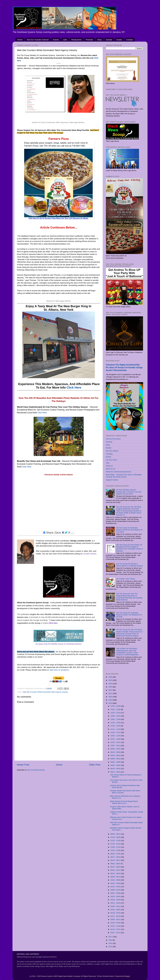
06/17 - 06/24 (116, 857)
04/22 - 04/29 (116, 883)
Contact (130, 40)
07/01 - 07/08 (116, 850)
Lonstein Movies (90, 554)
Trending (109, 454)
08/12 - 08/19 (116, 772)
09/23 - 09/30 (116, 752)
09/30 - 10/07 (116, 749)
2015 (111, 943)
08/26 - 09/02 (116, 765)
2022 (111, 690)
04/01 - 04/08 (116, 893)
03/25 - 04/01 (116, 896)
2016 (111, 940)
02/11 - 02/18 (116, 916)
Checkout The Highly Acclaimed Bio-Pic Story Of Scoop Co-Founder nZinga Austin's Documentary (124, 367)
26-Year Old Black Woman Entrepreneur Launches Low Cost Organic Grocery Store (129, 492)
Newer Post (23, 765)
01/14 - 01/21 (116, 929)
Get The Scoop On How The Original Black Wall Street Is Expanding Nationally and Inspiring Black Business (129, 597)
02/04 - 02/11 (116, 919)
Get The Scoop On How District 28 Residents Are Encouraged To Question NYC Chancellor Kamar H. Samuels (130, 548)
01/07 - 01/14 (116, 933)
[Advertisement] (59, 503)
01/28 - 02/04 (116, 923)
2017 (111, 937)
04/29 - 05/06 (116, 880)
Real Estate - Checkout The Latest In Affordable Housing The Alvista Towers (124, 476)
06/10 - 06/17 (116, 860)
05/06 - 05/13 (116, 877)
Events (56, 40)
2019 (111, 700)
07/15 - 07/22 (116, 844)
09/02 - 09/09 (116, 762)
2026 (111, 677)
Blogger (127, 976)
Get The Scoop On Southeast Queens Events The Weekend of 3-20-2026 (129, 615)
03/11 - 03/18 (116, 903)
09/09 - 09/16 (116, 759)
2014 (111, 947)
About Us (109, 466)
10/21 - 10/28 (116, 739)
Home (20, 40)
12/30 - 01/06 (116, 706)
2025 (111, 680)
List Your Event (111, 460)
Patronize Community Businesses (118, 472)
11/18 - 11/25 (116, 726)
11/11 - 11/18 (116, 729)
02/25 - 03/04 (116, 910)
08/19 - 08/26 (116, 769)
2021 (111, 693)
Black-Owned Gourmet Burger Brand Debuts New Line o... (124, 802)
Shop (99, 40)
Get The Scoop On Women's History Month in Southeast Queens (129, 565)
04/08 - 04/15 (116, 890)
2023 (111, 687)
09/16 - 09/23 (116, 755)
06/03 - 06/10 (116, 864)
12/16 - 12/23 (116, 713)
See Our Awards (112, 451)
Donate (109, 40)
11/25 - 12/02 (116, 723)
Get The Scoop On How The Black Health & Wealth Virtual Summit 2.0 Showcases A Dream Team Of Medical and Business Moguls (129, 633)
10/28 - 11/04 (116, 736)
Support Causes (112, 480)
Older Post (95, 765)
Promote (89, 40)
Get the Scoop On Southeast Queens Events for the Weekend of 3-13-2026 (129, 530)
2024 (111, 684)
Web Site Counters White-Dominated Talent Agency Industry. (46, 692)
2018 (111, 703)
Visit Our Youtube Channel (38, 40)
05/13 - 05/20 (116, 873)
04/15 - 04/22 (116, 887)
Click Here (74, 387)
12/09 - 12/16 (116, 716)
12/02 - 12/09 (116, 719)
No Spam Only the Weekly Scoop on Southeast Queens (59, 644)
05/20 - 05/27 (116, 870)
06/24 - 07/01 (116, 854)
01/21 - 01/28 (116, 926)
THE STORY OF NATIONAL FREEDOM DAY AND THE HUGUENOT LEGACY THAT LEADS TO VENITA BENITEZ (127, 652)
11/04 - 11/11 (116, 732)
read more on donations (59, 670)
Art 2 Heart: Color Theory (126, 579)
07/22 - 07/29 (116, 841)
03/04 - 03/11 (116, 906)
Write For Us (111, 469)
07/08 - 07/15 (116, 847)
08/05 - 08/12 (116, 834)
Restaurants (76, 40)
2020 (111, 697)
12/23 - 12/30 (116, 709)
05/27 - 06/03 (116, 867)
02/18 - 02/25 (116, 913)
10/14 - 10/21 (116, 742)
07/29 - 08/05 (116, 837)
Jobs (65, 40)
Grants (119, 40)
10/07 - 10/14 (116, 746)
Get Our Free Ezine (113, 439)
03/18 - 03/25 (116, 900)
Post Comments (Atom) (36, 770)
